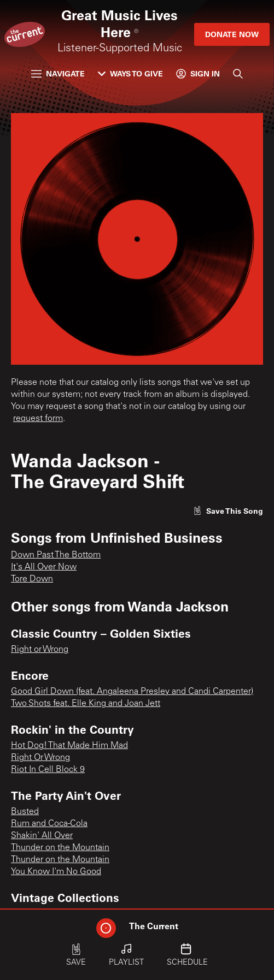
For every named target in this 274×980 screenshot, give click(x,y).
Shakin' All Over (42, 836)
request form (38, 419)
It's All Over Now (44, 567)
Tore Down (32, 579)
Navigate (58, 73)
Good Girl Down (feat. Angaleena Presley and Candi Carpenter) (132, 692)
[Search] (238, 74)
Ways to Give (130, 73)
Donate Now (232, 34)
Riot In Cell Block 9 (48, 770)
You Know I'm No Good (56, 872)
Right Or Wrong (40, 758)
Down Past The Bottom (56, 555)
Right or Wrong (40, 650)
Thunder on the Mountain (60, 848)
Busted (25, 812)
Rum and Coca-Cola (49, 824)
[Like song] (228, 511)
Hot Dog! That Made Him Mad (69, 746)
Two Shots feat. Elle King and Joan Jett (86, 704)
